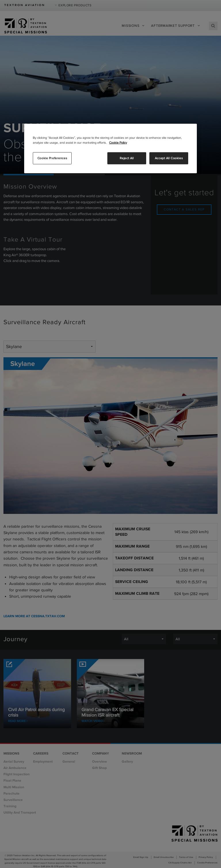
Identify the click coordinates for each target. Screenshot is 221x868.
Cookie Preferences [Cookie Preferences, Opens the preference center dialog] (52, 158)
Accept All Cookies (169, 158)
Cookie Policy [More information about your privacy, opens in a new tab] (118, 143)
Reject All (127, 158)
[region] (110, 149)
